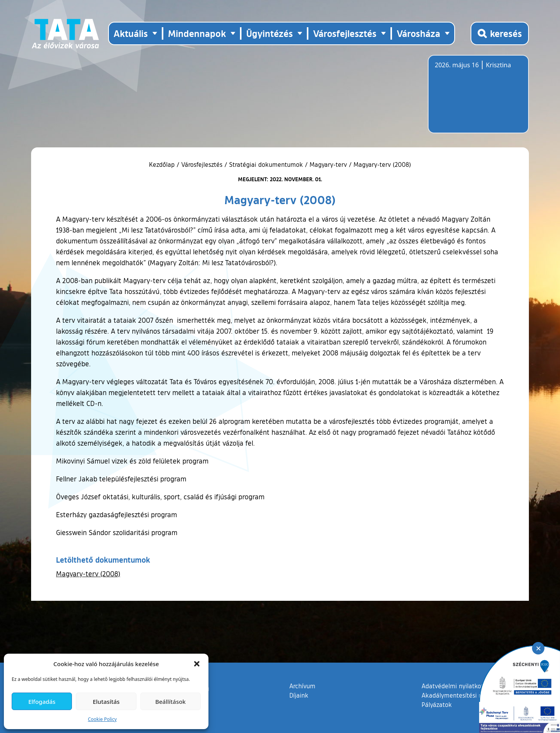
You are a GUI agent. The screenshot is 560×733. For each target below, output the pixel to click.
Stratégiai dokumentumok (266, 164)
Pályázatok (437, 705)
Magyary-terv (328, 164)
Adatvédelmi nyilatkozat (456, 686)
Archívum (302, 686)
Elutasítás (106, 702)
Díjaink (299, 695)
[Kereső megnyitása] (500, 33)
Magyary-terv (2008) (88, 574)
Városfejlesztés (202, 164)
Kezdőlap (163, 164)
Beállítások (170, 702)
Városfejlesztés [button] (345, 33)
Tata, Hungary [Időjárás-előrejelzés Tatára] (478, 99)
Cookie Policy (102, 719)
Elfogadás (42, 702)
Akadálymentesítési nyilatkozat (465, 695)
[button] (197, 664)
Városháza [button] (418, 33)
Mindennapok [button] (197, 33)
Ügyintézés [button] (269, 33)
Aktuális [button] (131, 33)
